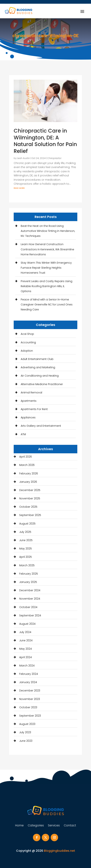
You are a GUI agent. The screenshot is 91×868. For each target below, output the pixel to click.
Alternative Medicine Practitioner (42, 384)
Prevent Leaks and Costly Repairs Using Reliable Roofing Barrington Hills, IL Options (47, 286)
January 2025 (28, 582)
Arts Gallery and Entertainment (41, 426)
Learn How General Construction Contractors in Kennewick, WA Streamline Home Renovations (47, 249)
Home (19, 826)
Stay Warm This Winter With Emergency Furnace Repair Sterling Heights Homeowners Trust (46, 268)
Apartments (29, 401)
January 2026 (28, 482)
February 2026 (29, 473)
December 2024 (30, 590)
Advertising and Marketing (38, 367)
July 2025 (25, 532)
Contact (70, 826)
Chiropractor (54, 158)
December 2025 (30, 490)
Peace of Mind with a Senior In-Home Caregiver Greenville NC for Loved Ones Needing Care (47, 304)
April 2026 (26, 457)
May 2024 (26, 649)
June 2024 (26, 640)
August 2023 (27, 724)
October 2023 (28, 707)
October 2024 (28, 607)
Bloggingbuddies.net (59, 851)
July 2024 (25, 632)
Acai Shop (27, 334)
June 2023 (26, 741)
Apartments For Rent (34, 409)
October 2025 (28, 507)
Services (54, 826)
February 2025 (29, 574)
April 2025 (26, 557)
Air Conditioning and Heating (40, 376)
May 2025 (26, 549)
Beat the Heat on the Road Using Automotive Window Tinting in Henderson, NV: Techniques (48, 231)
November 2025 (30, 498)
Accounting (28, 342)
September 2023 (30, 716)
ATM (23, 434)
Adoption (27, 351)
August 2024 (27, 624)
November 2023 (30, 699)
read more (19, 188)
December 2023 (30, 691)
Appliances (28, 417)
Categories (36, 826)
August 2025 (27, 524)
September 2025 (30, 515)
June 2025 (26, 540)
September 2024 (30, 615)
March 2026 (27, 465)
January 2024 (28, 682)
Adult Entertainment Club (37, 359)
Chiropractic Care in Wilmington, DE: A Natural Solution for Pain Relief (45, 141)
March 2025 (27, 565)
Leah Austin (24, 158)
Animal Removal (31, 392)
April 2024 (26, 657)
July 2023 (25, 732)
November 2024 (30, 599)
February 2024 (29, 674)
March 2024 (27, 666)
